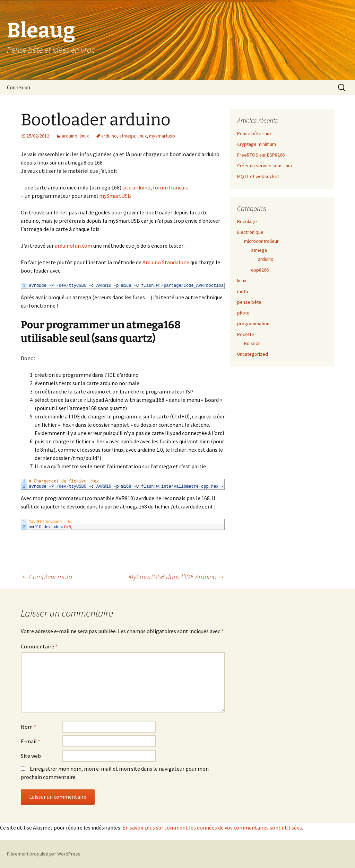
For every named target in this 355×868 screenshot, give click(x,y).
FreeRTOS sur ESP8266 (261, 155)
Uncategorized (253, 354)
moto (243, 291)
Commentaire (39, 646)
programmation (253, 324)
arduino (70, 136)
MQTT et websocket (258, 176)
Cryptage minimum (257, 144)
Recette (246, 334)
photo (243, 313)
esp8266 (260, 270)
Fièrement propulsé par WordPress (44, 854)
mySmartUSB (115, 196)
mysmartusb (162, 136)
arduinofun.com (73, 246)
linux (84, 136)
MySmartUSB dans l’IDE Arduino (177, 577)
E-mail (31, 741)
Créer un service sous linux (265, 166)
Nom (28, 727)
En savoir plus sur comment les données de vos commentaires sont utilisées (212, 827)
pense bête (249, 302)
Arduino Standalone (166, 262)
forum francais (170, 187)
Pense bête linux (254, 133)
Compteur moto (46, 577)
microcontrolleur (261, 241)
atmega (127, 136)
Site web (31, 756)
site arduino (136, 187)
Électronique (250, 232)
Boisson (252, 343)
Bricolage (247, 221)
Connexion (19, 87)
